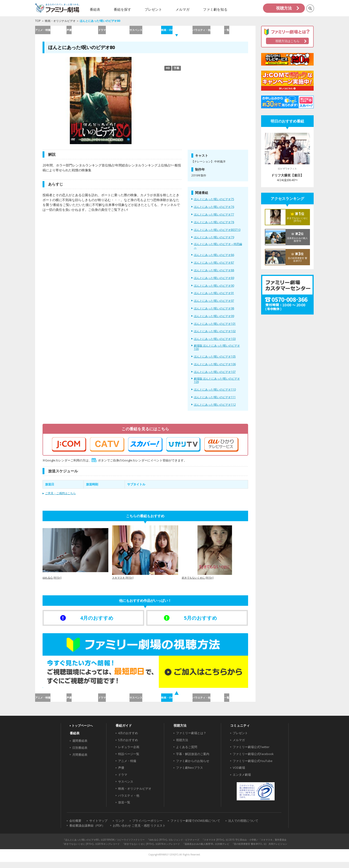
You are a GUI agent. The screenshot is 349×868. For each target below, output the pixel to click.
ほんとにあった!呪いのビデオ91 (214, 296)
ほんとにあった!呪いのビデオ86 (214, 258)
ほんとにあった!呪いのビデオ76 (214, 210)
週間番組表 (80, 747)
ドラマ (114, 31)
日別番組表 (80, 754)
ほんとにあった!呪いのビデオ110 (215, 393)
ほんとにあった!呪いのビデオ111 (215, 400)
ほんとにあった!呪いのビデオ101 (215, 327)
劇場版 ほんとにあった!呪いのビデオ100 (217, 350)
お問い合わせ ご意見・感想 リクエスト (139, 832)
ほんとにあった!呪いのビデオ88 (214, 273)
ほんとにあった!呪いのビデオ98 (214, 311)
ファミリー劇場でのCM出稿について (195, 827)
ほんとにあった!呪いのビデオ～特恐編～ (218, 249)
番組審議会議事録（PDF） (87, 832)
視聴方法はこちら (287, 41)
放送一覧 (124, 808)
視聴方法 (284, 8)
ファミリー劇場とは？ (191, 739)
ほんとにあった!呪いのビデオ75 (214, 202)
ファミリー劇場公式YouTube (253, 767)
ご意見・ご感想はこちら (60, 496)
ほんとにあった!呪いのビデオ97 (214, 304)
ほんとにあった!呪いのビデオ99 (214, 319)
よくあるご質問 (187, 753)
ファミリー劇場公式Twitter (251, 753)
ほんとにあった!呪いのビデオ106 (215, 367)
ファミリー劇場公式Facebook (253, 760)
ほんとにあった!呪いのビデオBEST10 (217, 233)
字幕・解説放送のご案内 (193, 760)
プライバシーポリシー (147, 827)
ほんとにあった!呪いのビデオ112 (215, 408)
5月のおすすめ (128, 746)
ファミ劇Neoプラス (189, 774)
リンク (120, 827)
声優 (82, 31)
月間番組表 (80, 761)
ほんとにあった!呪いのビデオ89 (214, 281)
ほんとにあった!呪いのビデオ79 (214, 241)
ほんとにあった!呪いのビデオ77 (214, 218)
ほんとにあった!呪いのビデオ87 (214, 266)
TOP (38, 21)
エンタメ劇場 (242, 781)
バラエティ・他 (208, 31)
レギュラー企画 (129, 753)
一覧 (240, 31)
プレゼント (240, 739)
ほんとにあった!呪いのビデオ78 (214, 225)
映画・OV (177, 31)
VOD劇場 (239, 774)
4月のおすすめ (128, 739)
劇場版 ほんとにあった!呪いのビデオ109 (217, 383)
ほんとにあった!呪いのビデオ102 (215, 335)
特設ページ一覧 (129, 760)
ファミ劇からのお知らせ (193, 767)
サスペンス (145, 31)
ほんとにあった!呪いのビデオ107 (215, 375)
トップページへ (82, 732)
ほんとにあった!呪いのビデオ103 (215, 342)
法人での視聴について (243, 827)
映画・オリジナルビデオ (60, 21)
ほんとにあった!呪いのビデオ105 (215, 360)
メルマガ (239, 746)
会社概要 (75, 827)
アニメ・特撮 (51, 31)
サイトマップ (98, 827)
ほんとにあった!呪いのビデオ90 (214, 289)
